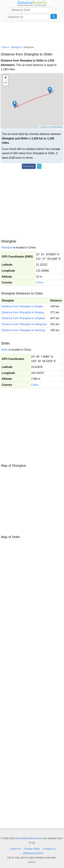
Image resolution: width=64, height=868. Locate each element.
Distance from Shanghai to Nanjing (23, 312)
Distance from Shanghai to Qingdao (23, 318)
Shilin (4, 350)
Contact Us (49, 849)
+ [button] (6, 78)
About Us (16, 849)
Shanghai (7, 247)
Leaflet (43, 127)
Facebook (29, 166)
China (40, 282)
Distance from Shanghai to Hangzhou (24, 324)
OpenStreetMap (56, 127)
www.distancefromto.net (29, 838)
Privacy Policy (32, 849)
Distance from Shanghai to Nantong (23, 330)
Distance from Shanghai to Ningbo (23, 306)
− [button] (6, 83)
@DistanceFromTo (33, 853)
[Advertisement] (32, 33)
